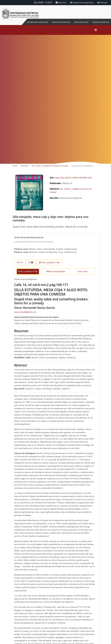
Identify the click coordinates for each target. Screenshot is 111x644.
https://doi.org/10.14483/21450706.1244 (73, 178)
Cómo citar (83, 271)
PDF (21, 262)
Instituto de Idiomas (100, 22)
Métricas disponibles (56, 271)
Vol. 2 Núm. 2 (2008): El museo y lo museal (50, 166)
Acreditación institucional (32, 22)
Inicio (15, 166)
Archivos (25, 166)
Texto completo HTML (50, 262)
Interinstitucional (79, 22)
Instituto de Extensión (57, 22)
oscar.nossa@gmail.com (25, 312)
